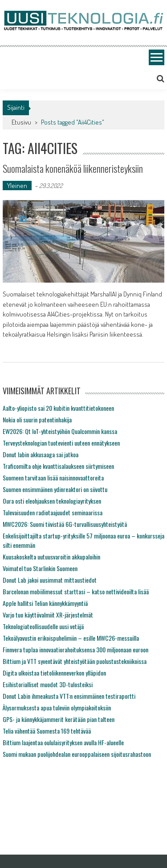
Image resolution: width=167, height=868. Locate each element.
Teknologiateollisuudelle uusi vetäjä (43, 626)
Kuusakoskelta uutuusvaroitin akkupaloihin (51, 557)
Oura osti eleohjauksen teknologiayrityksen (52, 501)
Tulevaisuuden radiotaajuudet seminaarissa (53, 512)
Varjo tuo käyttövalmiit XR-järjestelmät (48, 615)
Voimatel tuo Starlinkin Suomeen (40, 568)
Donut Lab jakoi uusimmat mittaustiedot (50, 580)
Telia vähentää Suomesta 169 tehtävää (47, 731)
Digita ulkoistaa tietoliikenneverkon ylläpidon (54, 673)
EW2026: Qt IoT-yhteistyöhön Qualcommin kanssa (60, 431)
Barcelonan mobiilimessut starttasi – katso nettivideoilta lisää (76, 591)
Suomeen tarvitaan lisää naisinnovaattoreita (53, 478)
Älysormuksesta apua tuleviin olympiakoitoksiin (57, 707)
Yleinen (17, 186)
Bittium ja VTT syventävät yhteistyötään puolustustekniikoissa (75, 661)
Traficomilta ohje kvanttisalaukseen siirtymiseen (58, 466)
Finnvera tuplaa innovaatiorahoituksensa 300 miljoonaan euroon (75, 649)
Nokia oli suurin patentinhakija (37, 419)
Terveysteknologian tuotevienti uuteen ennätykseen (61, 443)
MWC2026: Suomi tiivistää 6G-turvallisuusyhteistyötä (65, 524)
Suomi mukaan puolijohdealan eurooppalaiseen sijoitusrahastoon (77, 754)
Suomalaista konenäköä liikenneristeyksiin (73, 168)
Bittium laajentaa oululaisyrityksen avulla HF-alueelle (63, 742)
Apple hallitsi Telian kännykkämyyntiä (45, 603)
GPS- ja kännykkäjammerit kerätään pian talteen (59, 719)
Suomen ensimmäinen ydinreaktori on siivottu (55, 489)
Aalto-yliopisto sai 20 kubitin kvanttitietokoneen (58, 408)
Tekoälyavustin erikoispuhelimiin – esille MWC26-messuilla (71, 638)
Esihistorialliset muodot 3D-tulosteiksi (48, 684)
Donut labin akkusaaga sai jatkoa (41, 454)
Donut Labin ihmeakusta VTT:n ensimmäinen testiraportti (69, 696)
